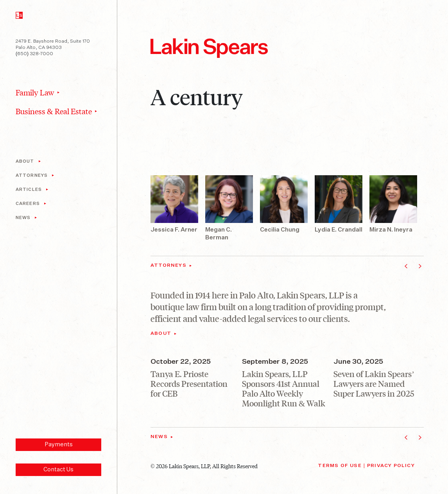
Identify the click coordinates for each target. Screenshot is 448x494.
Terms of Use (340, 466)
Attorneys (32, 175)
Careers (28, 204)
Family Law (35, 92)
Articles (29, 190)
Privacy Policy (391, 466)
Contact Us (58, 470)
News (23, 218)
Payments (59, 445)
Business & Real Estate (54, 111)
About (25, 161)
